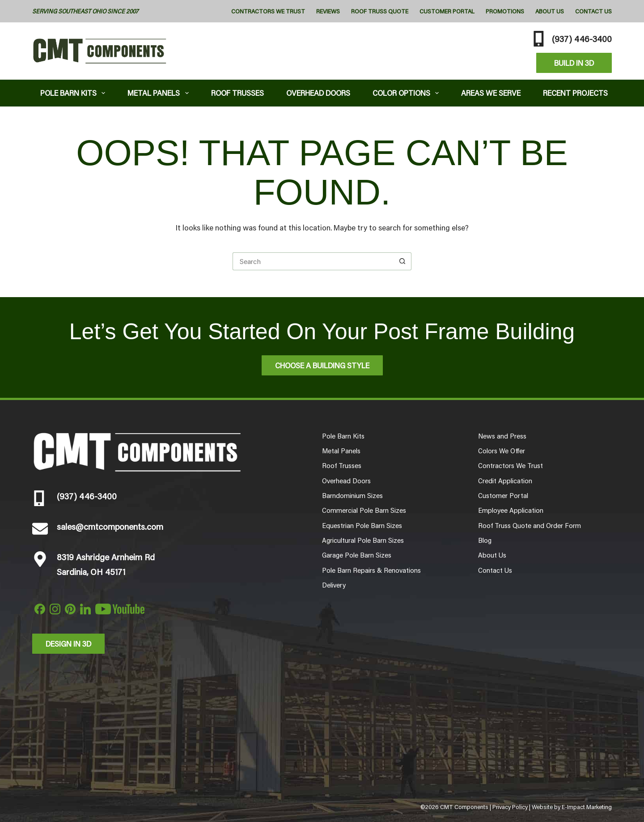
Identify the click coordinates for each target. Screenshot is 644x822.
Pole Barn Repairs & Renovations (371, 570)
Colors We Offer (502, 451)
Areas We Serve (491, 93)
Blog (485, 540)
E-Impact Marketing (587, 807)
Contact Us (593, 11)
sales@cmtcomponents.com (110, 526)
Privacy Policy (510, 807)
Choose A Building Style (322, 365)
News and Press (502, 436)
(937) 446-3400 (582, 38)
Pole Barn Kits (75, 93)
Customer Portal (447, 11)
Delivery (334, 585)
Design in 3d (68, 643)
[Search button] (402, 261)
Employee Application (511, 510)
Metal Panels (160, 93)
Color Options (408, 93)
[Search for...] (313, 261)
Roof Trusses (237, 93)
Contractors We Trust (268, 11)
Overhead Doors (318, 93)
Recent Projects (575, 93)
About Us (550, 11)
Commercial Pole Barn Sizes (364, 510)
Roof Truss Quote (380, 11)
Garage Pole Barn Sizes (357, 555)
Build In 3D (574, 63)
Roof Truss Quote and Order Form (530, 525)
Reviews (328, 11)
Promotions (505, 11)
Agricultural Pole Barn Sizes (363, 540)
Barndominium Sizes (352, 495)
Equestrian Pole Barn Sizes (362, 525)
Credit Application (505, 481)
